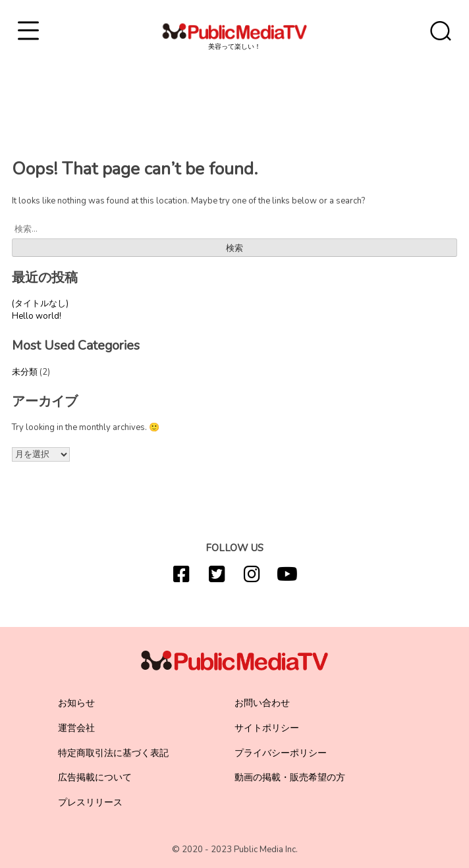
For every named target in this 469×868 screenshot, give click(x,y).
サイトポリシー (267, 728)
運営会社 (76, 728)
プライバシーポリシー (281, 753)
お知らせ (76, 703)
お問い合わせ (262, 703)
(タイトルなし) (40, 304)
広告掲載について (95, 777)
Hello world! (37, 316)
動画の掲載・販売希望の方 (290, 777)
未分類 (25, 372)
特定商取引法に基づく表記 (113, 753)
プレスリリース (90, 802)
